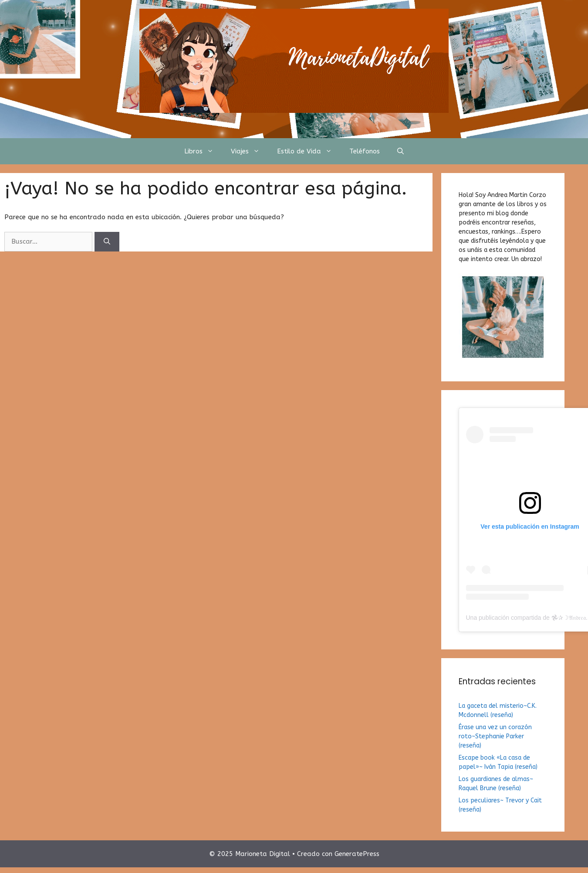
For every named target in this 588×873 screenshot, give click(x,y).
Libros (203, 151)
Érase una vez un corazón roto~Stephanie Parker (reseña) (495, 736)
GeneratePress (357, 854)
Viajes (250, 151)
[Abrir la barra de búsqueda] (400, 151)
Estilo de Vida (309, 151)
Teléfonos (365, 151)
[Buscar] (107, 242)
